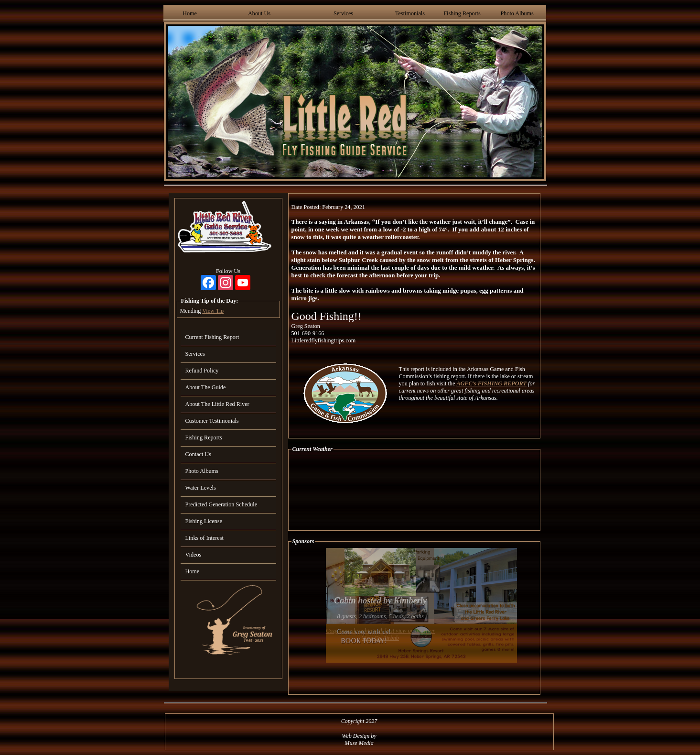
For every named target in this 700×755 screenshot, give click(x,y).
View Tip (213, 311)
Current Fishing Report (212, 337)
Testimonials (410, 13)
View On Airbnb (380, 638)
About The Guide (206, 387)
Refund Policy (202, 371)
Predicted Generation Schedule (221, 504)
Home (190, 13)
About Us (259, 13)
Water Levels (201, 488)
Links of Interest (205, 538)
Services (343, 13)
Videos (194, 555)
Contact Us (198, 454)
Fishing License (204, 521)
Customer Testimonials (212, 421)
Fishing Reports (462, 13)
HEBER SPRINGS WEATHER (414, 492)
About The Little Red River (217, 404)
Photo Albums (517, 13)
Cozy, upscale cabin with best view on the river (381, 631)
